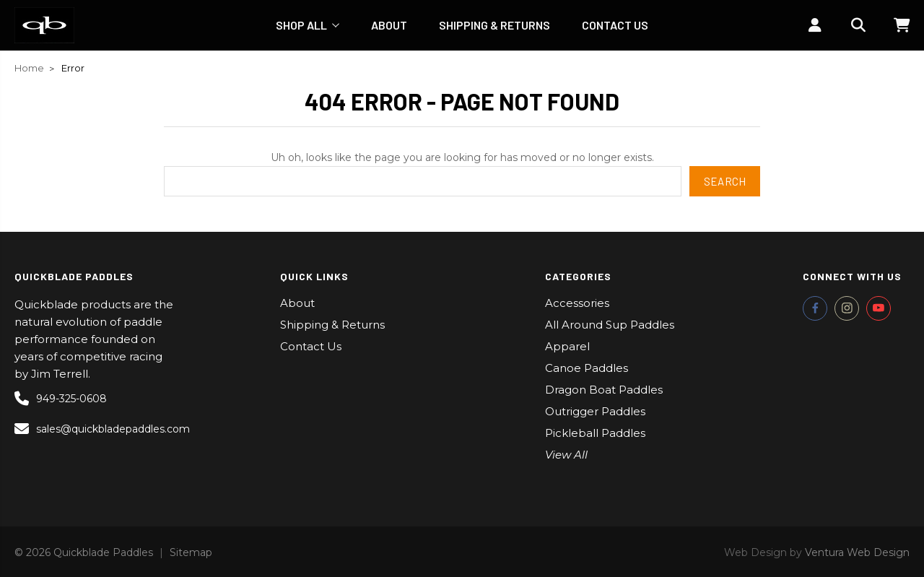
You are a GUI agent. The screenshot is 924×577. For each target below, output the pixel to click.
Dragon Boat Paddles (604, 390)
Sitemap (191, 552)
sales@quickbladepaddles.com (96, 429)
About (389, 25)
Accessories (577, 303)
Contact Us (615, 25)
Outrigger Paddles (595, 411)
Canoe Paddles (587, 368)
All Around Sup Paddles (610, 325)
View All (566, 455)
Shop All (308, 25)
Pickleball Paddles (595, 433)
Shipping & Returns (494, 25)
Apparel (567, 346)
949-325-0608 (61, 399)
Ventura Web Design (857, 552)
